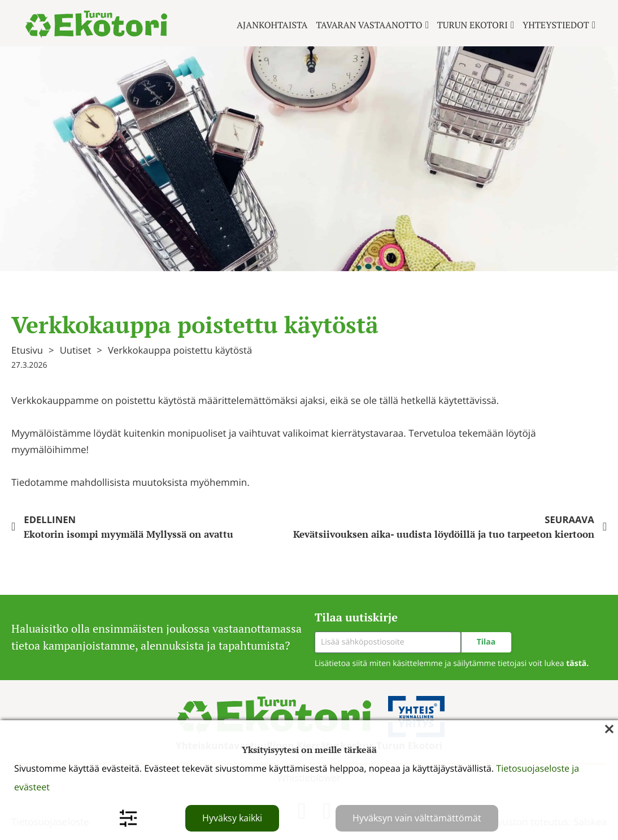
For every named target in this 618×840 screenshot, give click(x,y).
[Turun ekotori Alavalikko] (512, 25)
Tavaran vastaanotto (369, 25)
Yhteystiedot (556, 25)
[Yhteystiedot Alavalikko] (594, 25)
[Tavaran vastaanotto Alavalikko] (427, 25)
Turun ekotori (473, 25)
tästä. (577, 663)
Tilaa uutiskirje (356, 617)
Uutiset (76, 350)
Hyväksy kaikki (232, 818)
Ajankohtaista (272, 25)
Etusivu (27, 350)
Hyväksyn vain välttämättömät (417, 818)
